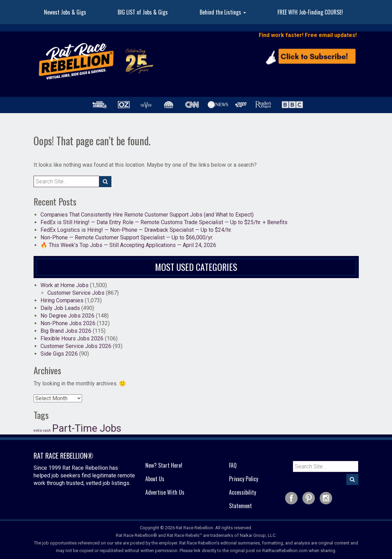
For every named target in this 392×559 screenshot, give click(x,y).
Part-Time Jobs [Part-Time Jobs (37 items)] (87, 428)
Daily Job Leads (60, 308)
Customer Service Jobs (76, 293)
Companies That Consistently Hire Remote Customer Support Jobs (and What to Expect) (147, 215)
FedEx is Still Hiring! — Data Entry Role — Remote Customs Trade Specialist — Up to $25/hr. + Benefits (164, 222)
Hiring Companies (62, 300)
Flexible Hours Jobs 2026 (72, 338)
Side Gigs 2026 (59, 354)
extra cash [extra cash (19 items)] (42, 430)
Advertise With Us (165, 492)
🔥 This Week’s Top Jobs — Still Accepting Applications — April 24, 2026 (128, 245)
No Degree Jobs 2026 (67, 316)
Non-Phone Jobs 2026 (68, 323)
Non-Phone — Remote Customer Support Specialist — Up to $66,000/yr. (127, 237)
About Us (155, 479)
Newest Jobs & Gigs (65, 12)
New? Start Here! (164, 465)
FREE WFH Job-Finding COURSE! (310, 12)
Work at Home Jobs (65, 285)
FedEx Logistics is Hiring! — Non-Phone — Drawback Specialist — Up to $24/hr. (136, 230)
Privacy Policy (244, 479)
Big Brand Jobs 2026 (66, 331)
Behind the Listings (223, 12)
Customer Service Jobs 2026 (76, 346)
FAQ (233, 465)
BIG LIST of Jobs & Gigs (143, 12)
